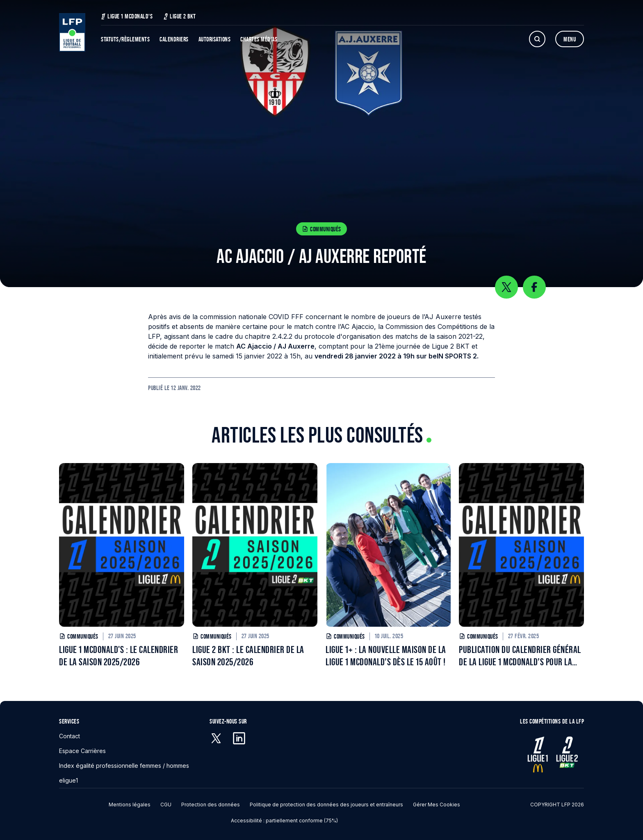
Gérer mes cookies (437, 805)
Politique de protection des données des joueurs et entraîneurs (326, 805)
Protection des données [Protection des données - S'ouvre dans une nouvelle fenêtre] (211, 805)
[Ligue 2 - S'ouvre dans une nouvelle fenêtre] (566, 754)
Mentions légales (130, 805)
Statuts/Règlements (125, 39)
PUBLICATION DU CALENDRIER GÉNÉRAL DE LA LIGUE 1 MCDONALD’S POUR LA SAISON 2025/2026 (520, 656)
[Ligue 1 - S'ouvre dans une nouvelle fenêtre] (538, 754)
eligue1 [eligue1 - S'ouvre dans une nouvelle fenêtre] (68, 780)
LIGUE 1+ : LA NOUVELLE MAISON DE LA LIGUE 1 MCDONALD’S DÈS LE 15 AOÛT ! (386, 656)
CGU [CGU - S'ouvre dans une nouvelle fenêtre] (166, 805)
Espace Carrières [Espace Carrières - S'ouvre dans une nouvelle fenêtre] (82, 751)
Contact (70, 736)
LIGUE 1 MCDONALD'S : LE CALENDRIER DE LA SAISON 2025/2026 (119, 656)
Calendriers (174, 39)
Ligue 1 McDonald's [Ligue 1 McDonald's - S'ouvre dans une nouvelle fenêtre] (127, 16)
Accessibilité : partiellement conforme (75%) (284, 821)
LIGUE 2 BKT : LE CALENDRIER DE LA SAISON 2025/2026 (248, 656)
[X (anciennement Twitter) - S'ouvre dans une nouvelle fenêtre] (216, 738)
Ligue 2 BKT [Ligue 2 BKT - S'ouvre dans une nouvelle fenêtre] (180, 16)
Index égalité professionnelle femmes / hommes (124, 766)
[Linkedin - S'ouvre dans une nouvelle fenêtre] (239, 738)
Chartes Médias (259, 39)
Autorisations (215, 39)
